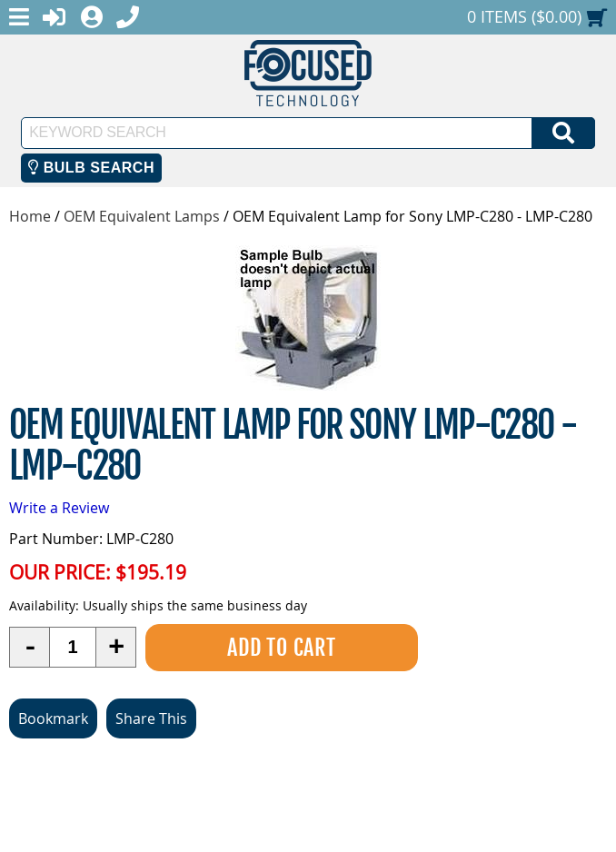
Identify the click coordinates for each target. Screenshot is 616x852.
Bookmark (53, 718)
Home (30, 216)
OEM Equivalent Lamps (142, 216)
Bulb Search (91, 168)
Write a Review (59, 508)
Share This (151, 718)
